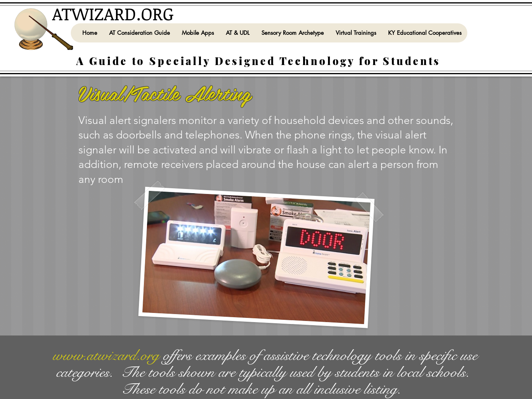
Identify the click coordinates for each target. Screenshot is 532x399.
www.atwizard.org (106, 355)
